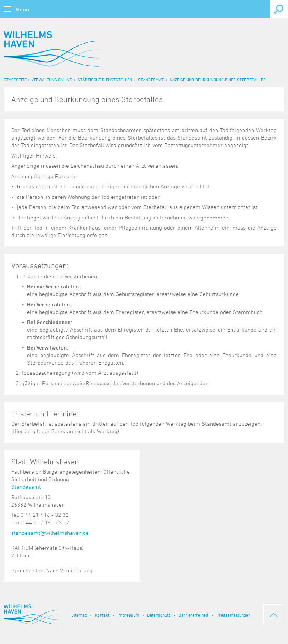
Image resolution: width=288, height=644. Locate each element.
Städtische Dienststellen (105, 79)
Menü (22, 9)
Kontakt (102, 615)
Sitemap (79, 615)
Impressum (128, 615)
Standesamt (151, 79)
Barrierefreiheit (193, 615)
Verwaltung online (52, 79)
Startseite (15, 79)
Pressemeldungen (233, 615)
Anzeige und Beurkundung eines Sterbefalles (218, 79)
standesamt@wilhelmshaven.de (50, 533)
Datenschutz (159, 615)
